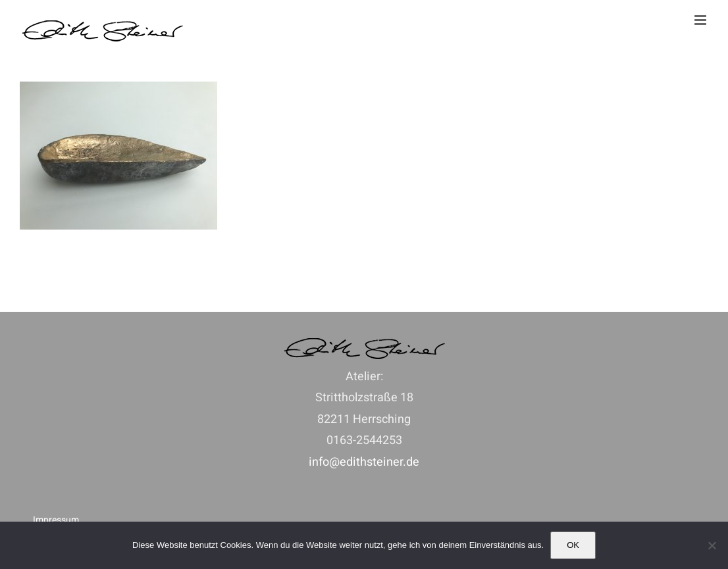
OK (573, 545)
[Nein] (712, 545)
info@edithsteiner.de (364, 462)
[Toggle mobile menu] (701, 20)
